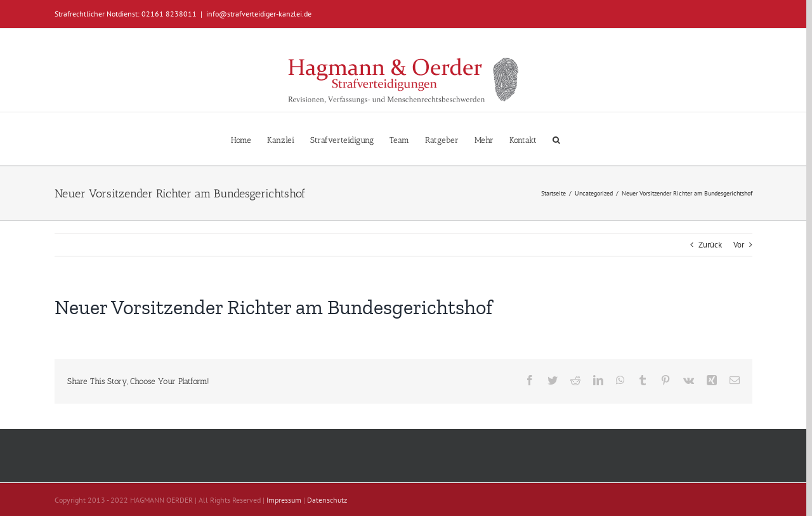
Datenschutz (327, 500)
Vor (739, 245)
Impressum (284, 500)
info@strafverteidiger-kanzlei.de (259, 14)
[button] (556, 139)
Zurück (710, 245)
